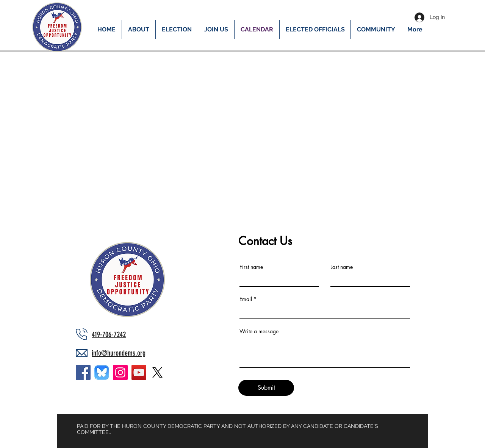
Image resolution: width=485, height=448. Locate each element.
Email (246, 299)
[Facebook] (83, 372)
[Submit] (266, 388)
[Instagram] (120, 372)
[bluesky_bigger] (102, 372)
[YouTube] (139, 372)
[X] (157, 372)
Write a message (259, 331)
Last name (342, 267)
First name (251, 267)
